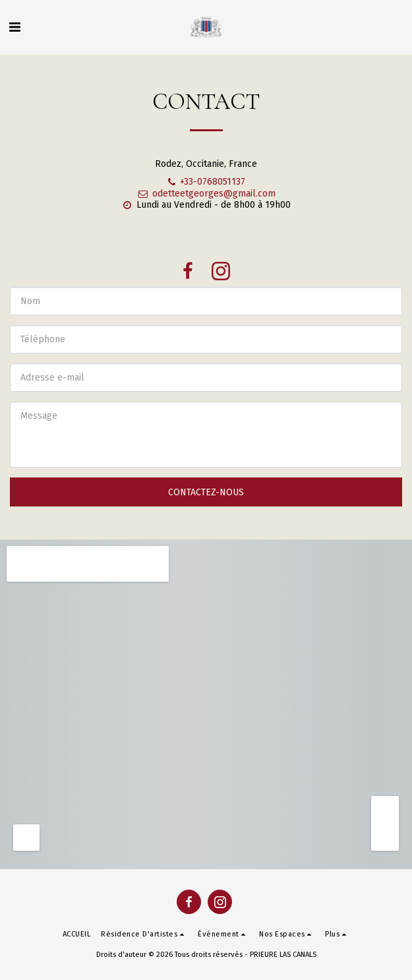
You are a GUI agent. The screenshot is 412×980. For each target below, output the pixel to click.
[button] (15, 27)
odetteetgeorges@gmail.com (206, 194)
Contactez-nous (206, 492)
